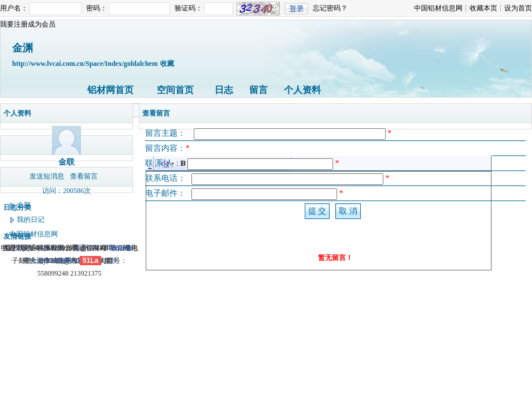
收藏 (167, 64)
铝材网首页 (110, 90)
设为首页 (518, 8)
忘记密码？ (330, 8)
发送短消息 (47, 176)
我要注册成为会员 (28, 24)
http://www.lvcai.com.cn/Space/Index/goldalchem (85, 64)
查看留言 (84, 176)
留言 (258, 90)
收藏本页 (483, 8)
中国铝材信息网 (438, 8)
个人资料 (302, 90)
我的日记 (31, 220)
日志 (224, 90)
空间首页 (175, 90)
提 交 (317, 211)
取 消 (348, 211)
